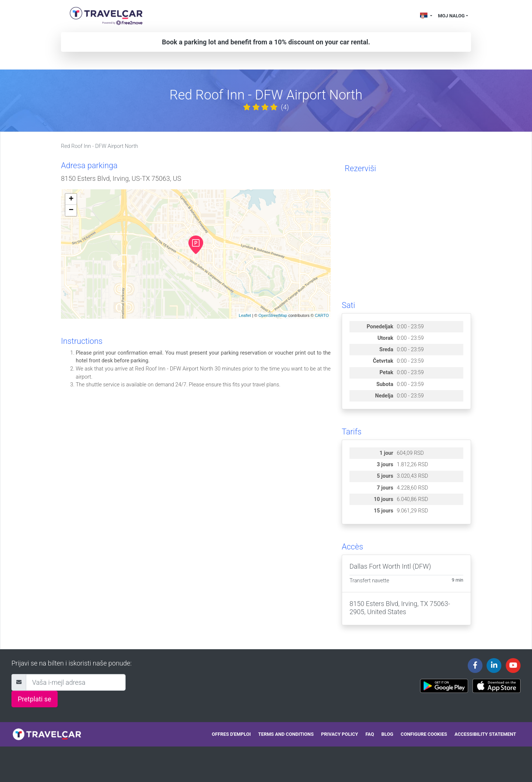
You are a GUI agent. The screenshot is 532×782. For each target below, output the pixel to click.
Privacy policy (340, 734)
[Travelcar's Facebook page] (475, 666)
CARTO (322, 315)
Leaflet (245, 315)
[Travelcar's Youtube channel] (513, 666)
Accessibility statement (485, 734)
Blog (387, 734)
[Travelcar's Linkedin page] (494, 666)
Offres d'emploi (231, 734)
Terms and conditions (286, 734)
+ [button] (71, 199)
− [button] (71, 210)
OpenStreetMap (273, 315)
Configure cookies (424, 734)
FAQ (370, 734)
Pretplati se (35, 699)
